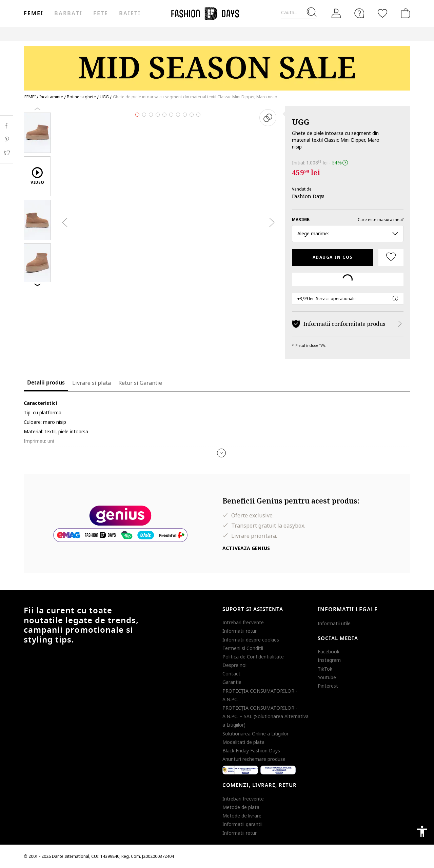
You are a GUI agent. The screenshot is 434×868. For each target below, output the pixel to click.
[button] (221, 453)
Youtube (327, 677)
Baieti (130, 14)
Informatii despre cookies (251, 640)
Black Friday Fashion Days (251, 751)
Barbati (68, 14)
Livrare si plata (92, 383)
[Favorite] (382, 13)
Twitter (7, 153)
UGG (301, 122)
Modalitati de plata (243, 742)
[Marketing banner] (217, 65)
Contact (231, 674)
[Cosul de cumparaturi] (404, 13)
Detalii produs (46, 383)
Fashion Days (308, 196)
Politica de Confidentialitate (253, 657)
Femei (34, 14)
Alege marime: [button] (348, 233)
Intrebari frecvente (243, 622)
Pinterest (328, 686)
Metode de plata (241, 807)
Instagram (329, 660)
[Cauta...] (299, 13)
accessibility (422, 831)
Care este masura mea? (381, 220)
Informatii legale (348, 610)
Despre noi (234, 665)
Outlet (305, 34)
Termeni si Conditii (243, 648)
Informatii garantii (242, 824)
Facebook (329, 652)
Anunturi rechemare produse (254, 759)
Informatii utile (334, 623)
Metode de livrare (242, 816)
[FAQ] (359, 13)
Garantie (232, 682)
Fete (101, 14)
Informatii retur (240, 631)
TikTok (325, 669)
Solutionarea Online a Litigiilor (255, 734)
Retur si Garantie (140, 383)
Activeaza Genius (246, 548)
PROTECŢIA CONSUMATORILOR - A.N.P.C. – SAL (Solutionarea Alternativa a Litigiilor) (265, 716)
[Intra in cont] (336, 14)
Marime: (301, 220)
